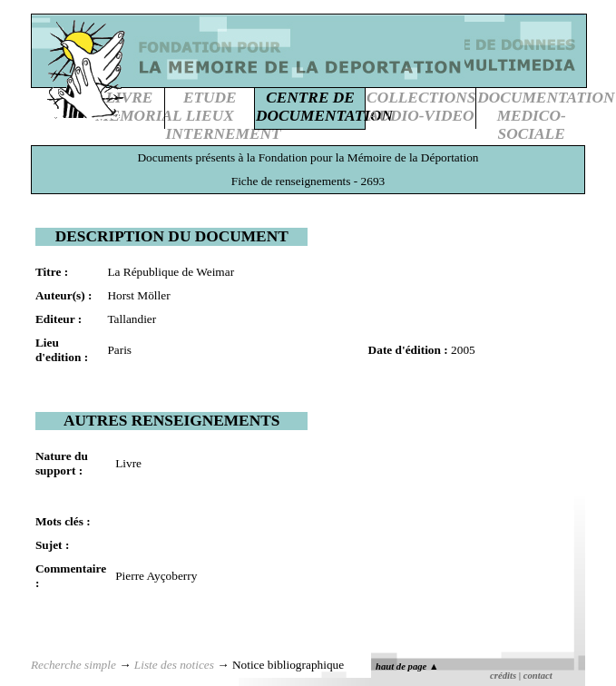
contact (538, 676)
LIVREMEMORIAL (138, 107)
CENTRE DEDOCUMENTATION (324, 107)
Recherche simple (73, 665)
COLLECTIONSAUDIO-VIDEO (421, 107)
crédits (503, 676)
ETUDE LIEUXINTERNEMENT (224, 116)
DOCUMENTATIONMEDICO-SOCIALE (546, 116)
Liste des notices (174, 665)
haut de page (407, 666)
